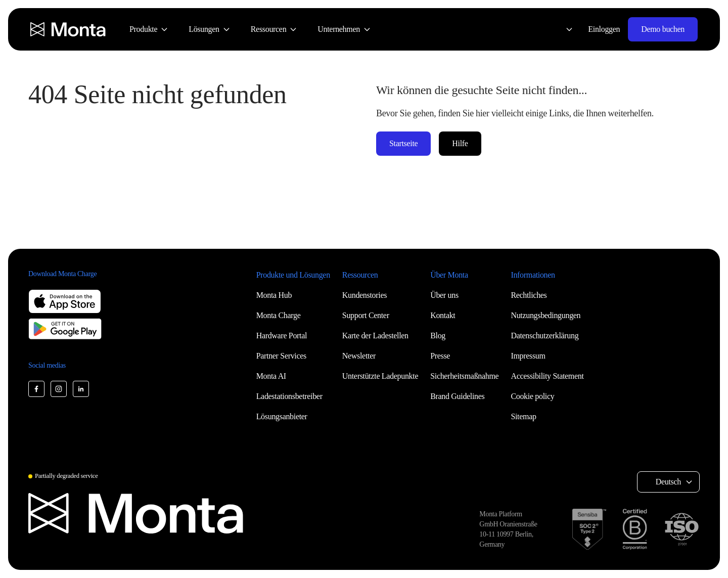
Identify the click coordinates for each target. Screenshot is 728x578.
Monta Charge (279, 315)
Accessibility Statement (547, 376)
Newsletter (359, 356)
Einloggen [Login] (604, 29)
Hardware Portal (282, 336)
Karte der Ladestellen (375, 336)
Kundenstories (365, 295)
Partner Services (281, 356)
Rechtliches (529, 295)
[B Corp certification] (635, 529)
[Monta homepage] (69, 29)
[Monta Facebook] (36, 389)
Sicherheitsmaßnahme (464, 376)
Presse (440, 356)
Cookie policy (532, 396)
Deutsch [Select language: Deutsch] (668, 482)
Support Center (366, 315)
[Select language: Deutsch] (563, 29)
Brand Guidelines (457, 396)
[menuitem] (149, 29)
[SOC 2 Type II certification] (589, 529)
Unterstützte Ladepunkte (380, 376)
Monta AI (271, 376)
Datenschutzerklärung (544, 336)
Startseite (403, 143)
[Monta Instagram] (59, 389)
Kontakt (443, 315)
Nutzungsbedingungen (545, 315)
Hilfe (460, 143)
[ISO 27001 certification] (681, 529)
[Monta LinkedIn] (81, 389)
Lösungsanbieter (282, 416)
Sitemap (523, 416)
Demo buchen (663, 29)
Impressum (528, 356)
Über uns (444, 295)
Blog (438, 336)
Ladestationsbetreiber (289, 396)
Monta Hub (274, 295)
